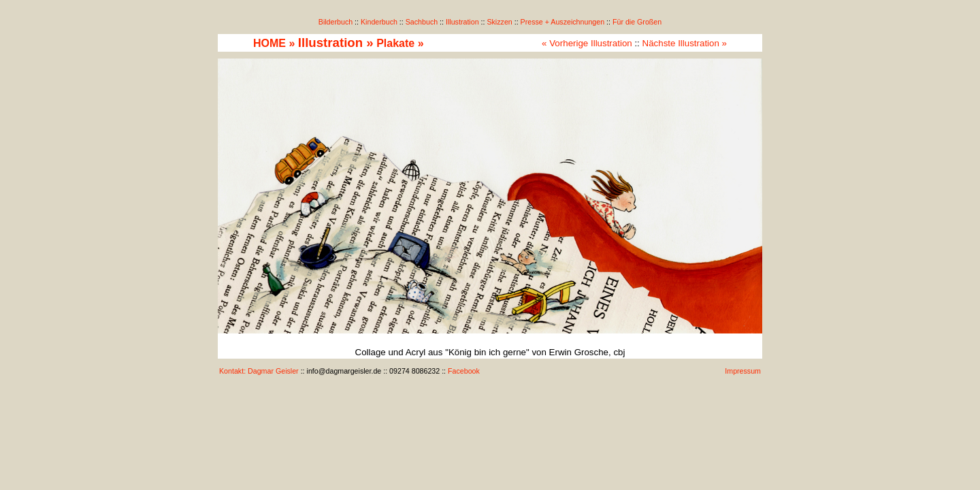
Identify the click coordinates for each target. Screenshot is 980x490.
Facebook (464, 371)
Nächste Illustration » (685, 43)
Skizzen (499, 22)
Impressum (743, 371)
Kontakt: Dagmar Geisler (259, 371)
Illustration (462, 22)
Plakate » (400, 43)
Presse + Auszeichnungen (563, 22)
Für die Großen (637, 22)
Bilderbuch (336, 22)
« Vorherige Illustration (587, 43)
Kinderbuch (379, 22)
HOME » (274, 43)
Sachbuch (422, 22)
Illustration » (336, 43)
